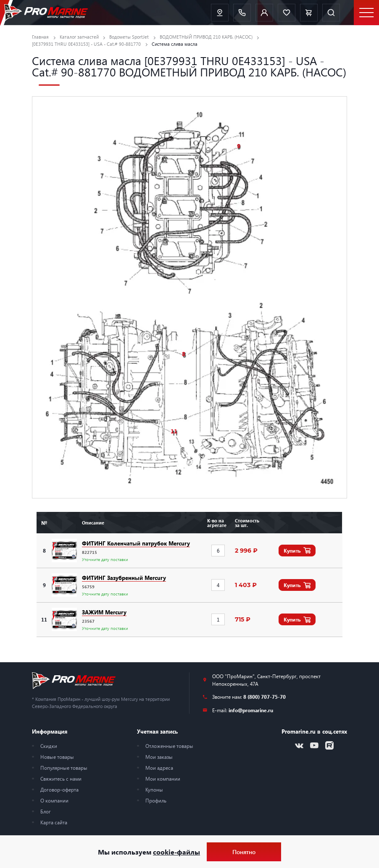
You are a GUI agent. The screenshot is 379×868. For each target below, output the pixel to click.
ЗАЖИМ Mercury (104, 612)
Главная (40, 37)
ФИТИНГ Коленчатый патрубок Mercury (136, 543)
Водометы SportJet (129, 37)
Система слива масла (175, 44)
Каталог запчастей (79, 37)
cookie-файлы (176, 852)
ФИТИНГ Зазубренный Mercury (124, 578)
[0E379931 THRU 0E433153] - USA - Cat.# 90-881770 (86, 44)
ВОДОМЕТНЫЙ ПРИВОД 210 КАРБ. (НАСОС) (206, 37)
